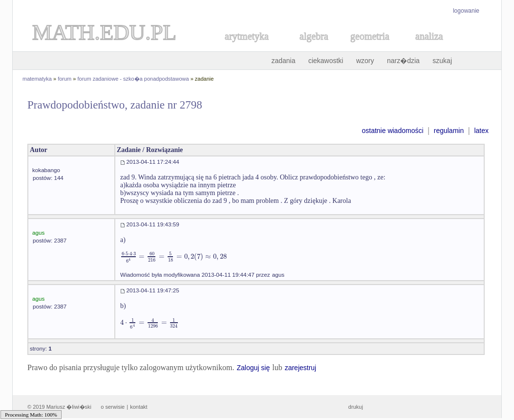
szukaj (442, 61)
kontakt (139, 407)
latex (481, 131)
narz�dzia (403, 61)
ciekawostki (326, 61)
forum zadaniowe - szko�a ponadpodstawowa (133, 79)
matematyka (37, 79)
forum (64, 79)
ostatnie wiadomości (392, 131)
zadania (283, 61)
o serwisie (113, 407)
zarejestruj (301, 368)
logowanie (466, 11)
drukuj (356, 407)
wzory (365, 61)
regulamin (449, 131)
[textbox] (173, 256)
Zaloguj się (253, 368)
